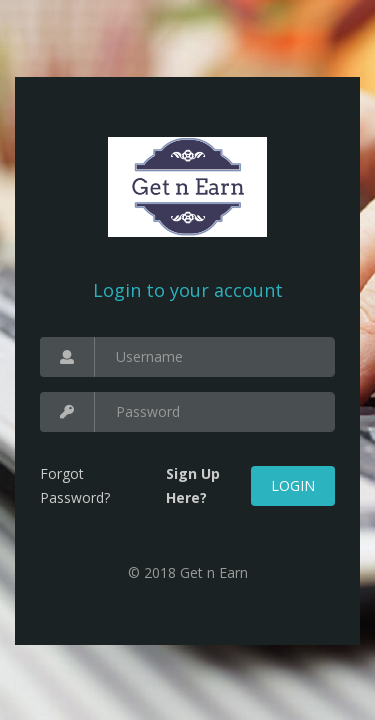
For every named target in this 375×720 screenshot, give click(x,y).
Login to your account (188, 290)
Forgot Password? (75, 485)
